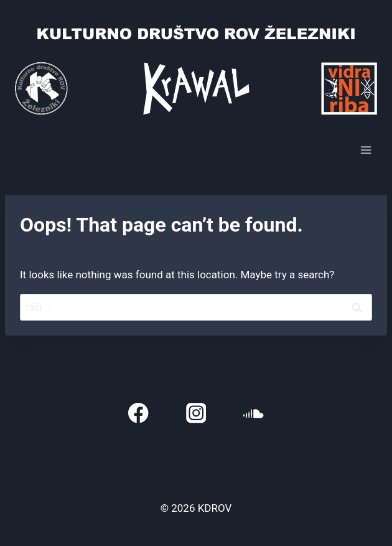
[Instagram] (196, 413)
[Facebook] (138, 413)
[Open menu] (366, 150)
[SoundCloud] (254, 413)
